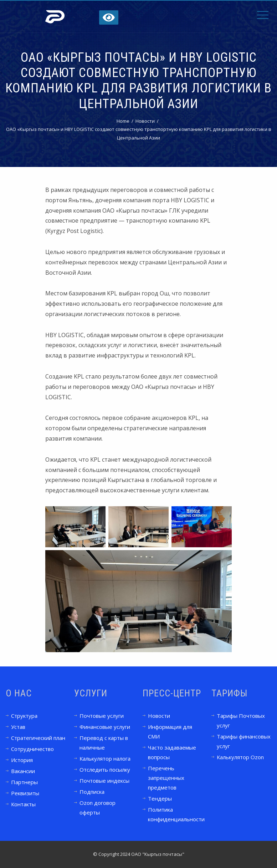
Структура (24, 716)
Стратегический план (38, 738)
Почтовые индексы (104, 781)
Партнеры (24, 782)
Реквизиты (25, 793)
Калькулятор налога (105, 758)
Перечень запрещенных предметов (166, 778)
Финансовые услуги (105, 727)
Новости (159, 716)
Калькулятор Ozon (240, 757)
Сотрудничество (32, 749)
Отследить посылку (105, 770)
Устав (18, 727)
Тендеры (160, 798)
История (22, 760)
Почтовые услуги (102, 716)
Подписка (92, 792)
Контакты (23, 804)
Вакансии (23, 771)
